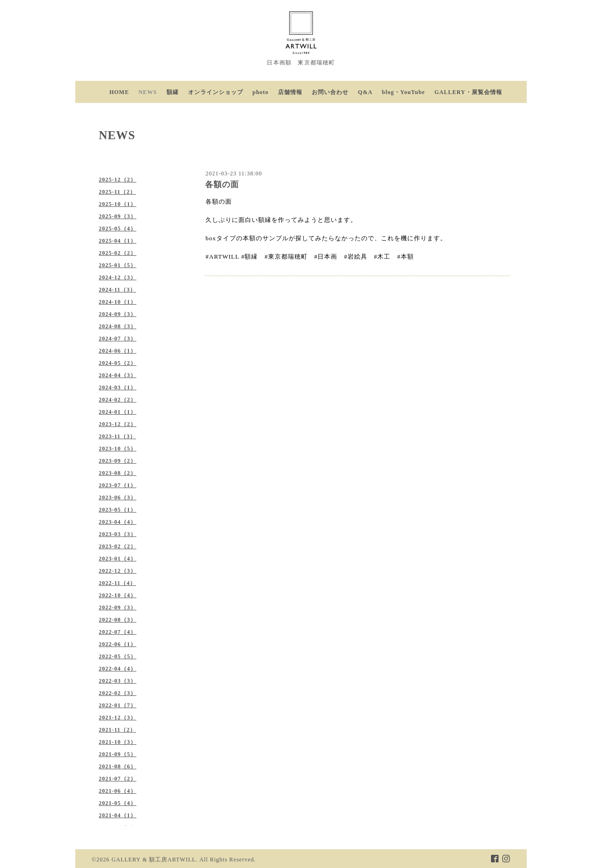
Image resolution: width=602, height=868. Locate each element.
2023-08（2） (118, 473)
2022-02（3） (118, 693)
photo (261, 92)
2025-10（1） (118, 204)
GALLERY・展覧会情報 (468, 92)
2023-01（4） (118, 559)
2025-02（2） (118, 253)
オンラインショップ (216, 92)
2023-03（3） (118, 534)
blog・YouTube (404, 92)
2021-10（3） (118, 742)
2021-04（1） (118, 815)
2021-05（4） (118, 803)
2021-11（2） (117, 730)
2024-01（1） (118, 412)
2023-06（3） (118, 497)
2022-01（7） (118, 705)
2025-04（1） (118, 241)
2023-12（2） (118, 424)
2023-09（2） (118, 461)
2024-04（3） (118, 375)
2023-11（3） (117, 436)
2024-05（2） (118, 363)
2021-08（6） (118, 766)
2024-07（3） (118, 339)
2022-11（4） (117, 583)
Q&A (365, 92)
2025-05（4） (118, 229)
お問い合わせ (330, 92)
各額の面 (222, 185)
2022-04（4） (118, 669)
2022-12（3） (118, 571)
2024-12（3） (118, 277)
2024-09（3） (118, 314)
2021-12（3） (118, 718)
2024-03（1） (118, 387)
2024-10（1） (118, 302)
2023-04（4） (118, 522)
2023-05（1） (118, 510)
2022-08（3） (118, 620)
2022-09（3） (118, 608)
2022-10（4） (118, 595)
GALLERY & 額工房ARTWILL (154, 860)
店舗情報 (290, 92)
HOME (119, 92)
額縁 (173, 92)
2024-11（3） (117, 290)
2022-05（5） (118, 656)
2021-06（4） (118, 791)
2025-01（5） (118, 265)
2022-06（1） (118, 644)
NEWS (147, 92)
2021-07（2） (118, 779)
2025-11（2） (117, 192)
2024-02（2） (118, 400)
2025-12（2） (118, 180)
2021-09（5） (118, 754)
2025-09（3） (118, 216)
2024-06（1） (118, 351)
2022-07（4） (118, 632)
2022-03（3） (118, 681)
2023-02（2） (118, 546)
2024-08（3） (118, 326)
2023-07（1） (118, 485)
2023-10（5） (118, 449)
